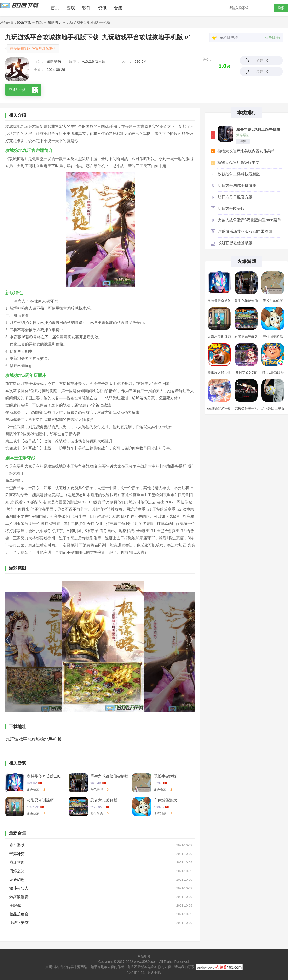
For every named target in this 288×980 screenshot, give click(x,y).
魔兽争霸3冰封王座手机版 (258, 129)
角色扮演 (33, 789)
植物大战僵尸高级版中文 (238, 163)
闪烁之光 (17, 871)
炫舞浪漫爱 (19, 897)
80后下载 (24, 22)
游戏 (71, 8)
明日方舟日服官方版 (235, 197)
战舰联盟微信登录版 (235, 243)
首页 (55, 8)
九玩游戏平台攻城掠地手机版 (34, 739)
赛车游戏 (17, 845)
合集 (118, 8)
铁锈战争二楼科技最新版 (239, 174)
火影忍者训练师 (40, 800)
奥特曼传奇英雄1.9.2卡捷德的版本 (46, 776)
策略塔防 (55, 22)
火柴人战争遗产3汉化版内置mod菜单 (249, 220)
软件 (86, 8)
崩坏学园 (17, 862)
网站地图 (144, 956)
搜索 (281, 8)
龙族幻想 (17, 880)
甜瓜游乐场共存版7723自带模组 (245, 231)
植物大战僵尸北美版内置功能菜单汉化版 (250, 151)
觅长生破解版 (165, 776)
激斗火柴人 (19, 888)
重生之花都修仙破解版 (109, 776)
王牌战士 (17, 905)
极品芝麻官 (19, 914)
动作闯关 (97, 813)
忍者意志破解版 (104, 800)
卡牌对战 (160, 813)
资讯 (102, 8)
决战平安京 (19, 923)
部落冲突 (17, 854)
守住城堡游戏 (165, 800)
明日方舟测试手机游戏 (237, 186)
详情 (243, 141)
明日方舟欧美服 (231, 209)
